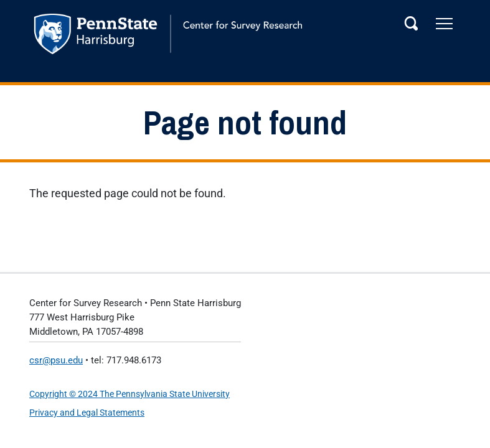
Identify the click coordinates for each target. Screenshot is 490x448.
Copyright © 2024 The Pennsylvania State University (130, 394)
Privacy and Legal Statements (87, 413)
